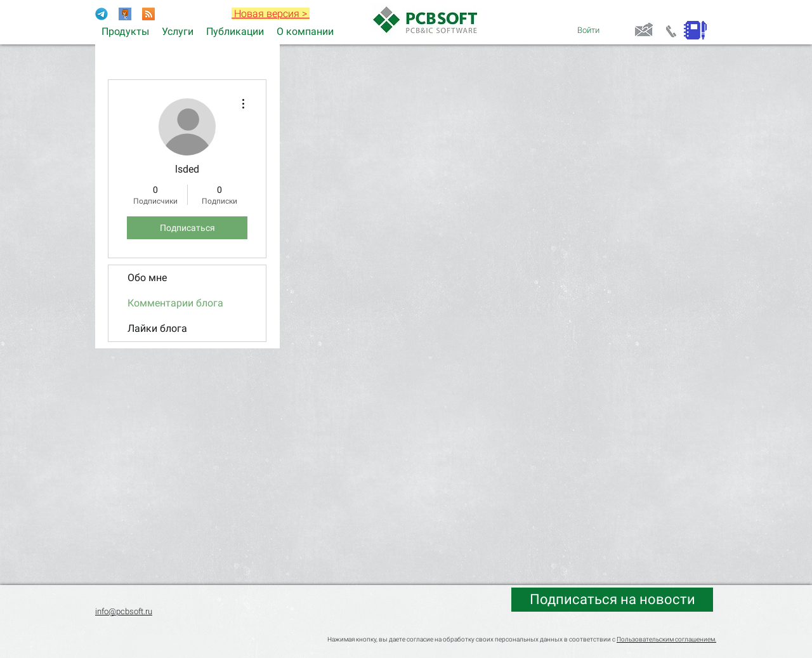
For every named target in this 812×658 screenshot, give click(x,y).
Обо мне (147, 278)
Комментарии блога (175, 303)
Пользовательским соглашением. (666, 639)
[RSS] (148, 14)
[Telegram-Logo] (101, 14)
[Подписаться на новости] (612, 600)
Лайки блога (157, 328)
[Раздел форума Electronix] (125, 14)
